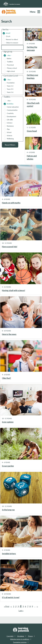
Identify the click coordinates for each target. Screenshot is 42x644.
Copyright (10, 636)
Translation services (20, 642)
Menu (33, 12)
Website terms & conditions (20, 639)
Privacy (30, 636)
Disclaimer (21, 636)
